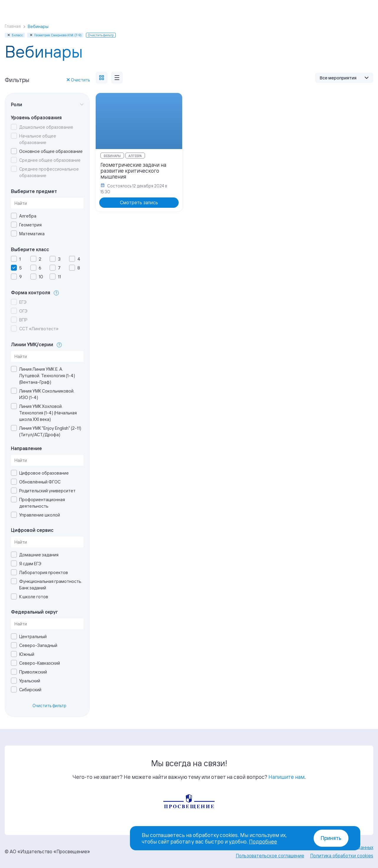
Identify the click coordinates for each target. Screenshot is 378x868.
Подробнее (263, 841)
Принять (331, 838)
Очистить (78, 80)
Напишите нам (286, 777)
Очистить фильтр (49, 706)
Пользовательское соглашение (270, 856)
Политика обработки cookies (342, 856)
